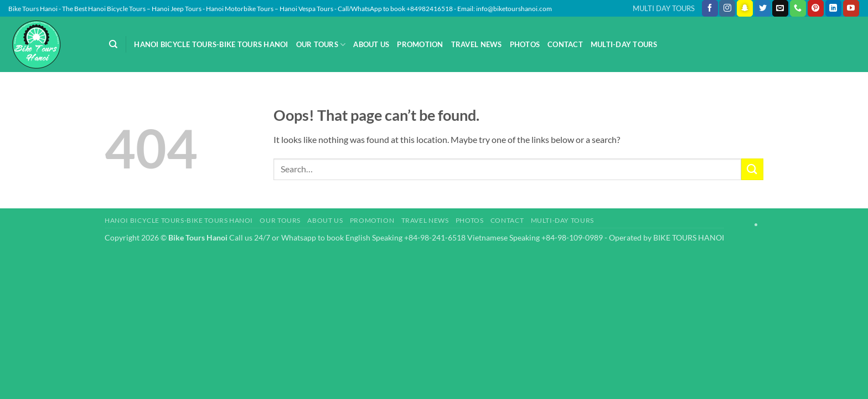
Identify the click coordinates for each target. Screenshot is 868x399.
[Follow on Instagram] (727, 8)
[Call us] (798, 8)
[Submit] (752, 169)
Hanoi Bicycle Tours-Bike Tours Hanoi (211, 44)
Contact (565, 44)
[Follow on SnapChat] (745, 8)
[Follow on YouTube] (851, 8)
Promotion (420, 44)
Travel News (477, 44)
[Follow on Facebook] (710, 8)
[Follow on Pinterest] (816, 8)
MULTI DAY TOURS (664, 8)
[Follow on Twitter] (763, 8)
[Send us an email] (780, 8)
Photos (525, 44)
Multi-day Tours (624, 44)
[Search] (113, 44)
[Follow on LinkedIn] (833, 8)
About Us (371, 44)
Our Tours (321, 45)
